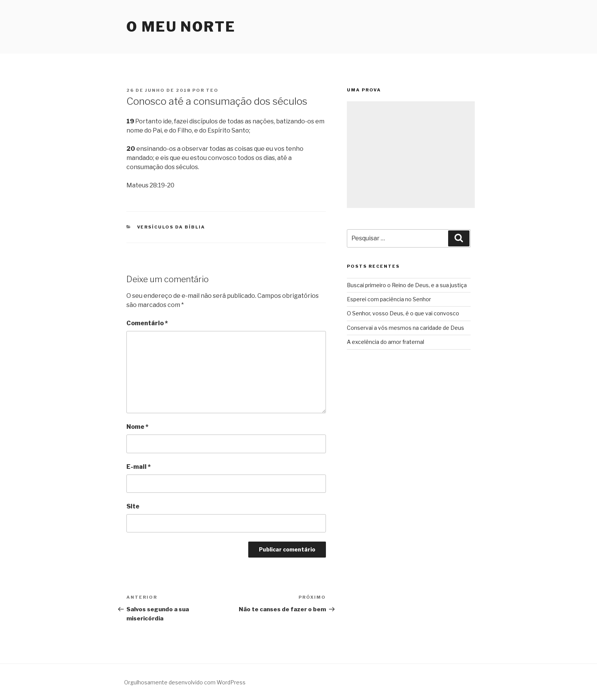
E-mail (139, 467)
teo (212, 90)
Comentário (147, 323)
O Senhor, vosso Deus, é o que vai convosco (403, 313)
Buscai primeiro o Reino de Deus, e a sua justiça (407, 285)
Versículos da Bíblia (171, 227)
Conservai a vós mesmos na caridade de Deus (405, 328)
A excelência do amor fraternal (385, 342)
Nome (137, 427)
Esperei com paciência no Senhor (389, 299)
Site (133, 506)
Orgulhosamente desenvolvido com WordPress (185, 682)
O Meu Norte (181, 27)
